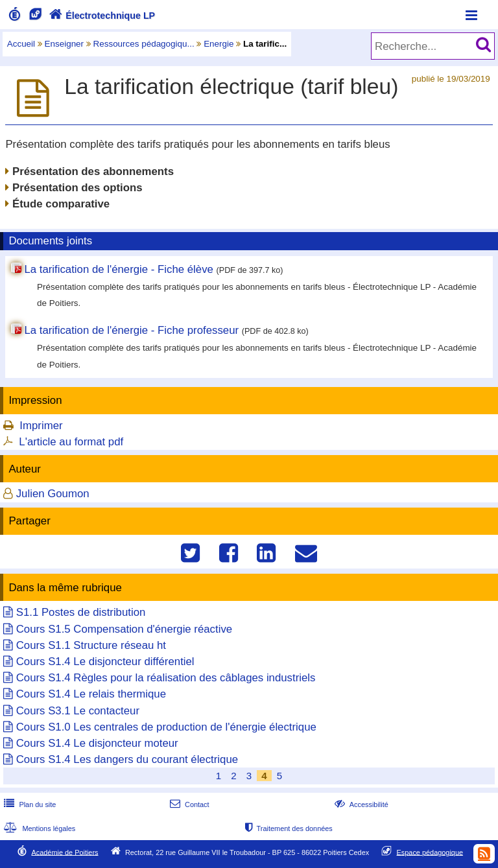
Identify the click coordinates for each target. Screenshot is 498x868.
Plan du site (29, 804)
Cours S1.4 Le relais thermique (91, 694)
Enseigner (65, 44)
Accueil (21, 44)
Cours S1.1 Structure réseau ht (91, 645)
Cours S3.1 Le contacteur (78, 711)
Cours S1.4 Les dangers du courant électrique (127, 759)
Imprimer (41, 426)
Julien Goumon (53, 494)
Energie (219, 44)
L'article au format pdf (71, 442)
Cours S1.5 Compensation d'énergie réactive (124, 629)
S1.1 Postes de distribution (81, 612)
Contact (188, 804)
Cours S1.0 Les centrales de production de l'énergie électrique (166, 727)
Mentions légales (38, 828)
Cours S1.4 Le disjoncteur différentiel (105, 662)
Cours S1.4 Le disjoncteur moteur (97, 743)
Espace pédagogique (430, 852)
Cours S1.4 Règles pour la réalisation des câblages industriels (166, 678)
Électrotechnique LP (101, 16)
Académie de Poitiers (65, 852)
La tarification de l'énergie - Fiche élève (118, 269)
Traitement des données (288, 828)
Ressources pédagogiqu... (144, 44)
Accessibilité (360, 804)
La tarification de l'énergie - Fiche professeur (131, 330)
